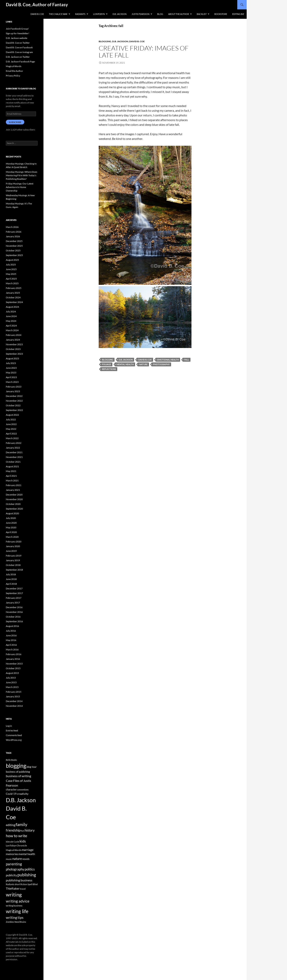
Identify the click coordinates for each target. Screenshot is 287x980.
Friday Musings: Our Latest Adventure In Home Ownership (20, 187)
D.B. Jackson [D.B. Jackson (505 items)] (21, 800)
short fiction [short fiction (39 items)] (21, 884)
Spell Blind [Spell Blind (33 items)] (33, 884)
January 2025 (13, 293)
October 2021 (13, 462)
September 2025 (14, 255)
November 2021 (14, 457)
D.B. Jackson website (17, 38)
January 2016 (13, 659)
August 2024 (12, 307)
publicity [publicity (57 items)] (11, 875)
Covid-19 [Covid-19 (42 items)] (11, 794)
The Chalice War (58, 14)
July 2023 (11, 363)
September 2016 (14, 621)
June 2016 (11, 635)
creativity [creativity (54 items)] (23, 794)
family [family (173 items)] (21, 824)
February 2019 (14, 556)
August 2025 (12, 260)
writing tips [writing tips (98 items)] (15, 917)
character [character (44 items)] (11, 789)
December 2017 (14, 588)
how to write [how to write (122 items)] (16, 836)
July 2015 (11, 678)
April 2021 (11, 476)
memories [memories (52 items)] (12, 854)
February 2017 (14, 598)
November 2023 (14, 344)
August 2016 (12, 626)
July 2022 (11, 419)
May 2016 (11, 640)
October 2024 (13, 297)
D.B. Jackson (120, 14)
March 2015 (12, 687)
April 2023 (11, 377)
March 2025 (12, 283)
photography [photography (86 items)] (15, 869)
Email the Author (14, 71)
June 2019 (11, 551)
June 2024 (11, 316)
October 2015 (13, 668)
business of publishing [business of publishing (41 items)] (18, 772)
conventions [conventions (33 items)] (23, 790)
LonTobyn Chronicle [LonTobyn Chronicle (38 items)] (16, 846)
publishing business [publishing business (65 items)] (19, 880)
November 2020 (14, 499)
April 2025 (11, 279)
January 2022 (13, 448)
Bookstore (221, 14)
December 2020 (14, 495)
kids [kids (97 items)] (23, 841)
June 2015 (11, 682)
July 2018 (11, 574)
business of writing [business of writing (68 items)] (19, 776)
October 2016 (13, 617)
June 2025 (11, 269)
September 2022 (14, 410)
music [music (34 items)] (9, 859)
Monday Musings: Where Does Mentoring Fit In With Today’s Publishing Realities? (22, 175)
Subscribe (15, 122)
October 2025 (13, 250)
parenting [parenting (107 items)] (14, 864)
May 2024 (11, 321)
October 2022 (13, 405)
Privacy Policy (13, 76)
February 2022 (14, 443)
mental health (125, 364)
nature (143, 364)
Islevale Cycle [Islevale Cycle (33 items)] (13, 842)
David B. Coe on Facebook (19, 47)
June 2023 (11, 368)
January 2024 (13, 340)
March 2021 (12, 481)
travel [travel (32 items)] (23, 889)
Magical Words (14, 66)
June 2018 (11, 579)
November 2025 (14, 246)
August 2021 (12, 466)
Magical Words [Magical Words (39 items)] (14, 850)
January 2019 (13, 560)
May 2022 (11, 429)
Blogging (105, 41)
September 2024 (14, 302)
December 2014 (14, 701)
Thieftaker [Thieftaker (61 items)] (13, 888)
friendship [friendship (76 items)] (13, 830)
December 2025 (14, 241)
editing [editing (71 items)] (11, 825)
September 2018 (14, 570)
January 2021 (13, 490)
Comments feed (14, 735)
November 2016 (14, 612)
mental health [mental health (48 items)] (27, 854)
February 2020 (14, 542)
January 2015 (13, 696)
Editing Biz (238, 14)
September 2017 (14, 593)
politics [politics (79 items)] (30, 869)
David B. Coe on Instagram (19, 52)
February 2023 (14, 387)
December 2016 (14, 607)
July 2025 (11, 265)
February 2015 (14, 692)
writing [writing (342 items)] (14, 895)
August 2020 (12, 513)
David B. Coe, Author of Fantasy (37, 5)
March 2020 (12, 537)
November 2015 (14, 664)
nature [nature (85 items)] (17, 859)
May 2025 (11, 274)
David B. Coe (37, 14)
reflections (109, 369)
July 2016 (11, 631)
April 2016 (11, 645)
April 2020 (11, 532)
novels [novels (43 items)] (26, 859)
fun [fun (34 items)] (23, 831)
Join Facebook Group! (17, 29)
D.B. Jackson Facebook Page (20, 62)
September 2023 (14, 354)
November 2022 (14, 401)
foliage (106, 364)
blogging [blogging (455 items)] (16, 766)
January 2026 (13, 236)
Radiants (80, 14)
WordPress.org (14, 740)
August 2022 (12, 415)
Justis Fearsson (140, 14)
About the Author (179, 14)
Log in (9, 726)
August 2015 (12, 673)
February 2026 (14, 232)
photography (161, 364)
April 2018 (11, 584)
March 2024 (12, 330)
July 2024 (11, 312)
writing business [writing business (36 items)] (14, 906)
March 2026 (12, 227)
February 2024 (14, 335)
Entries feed (12, 731)
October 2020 (13, 504)
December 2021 (14, 452)
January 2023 (13, 391)
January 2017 (13, 603)
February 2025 (14, 288)
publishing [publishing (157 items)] (27, 875)
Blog (160, 14)
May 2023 (11, 373)
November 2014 (14, 706)
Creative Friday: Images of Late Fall (144, 52)
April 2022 (11, 434)
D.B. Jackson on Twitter (18, 57)
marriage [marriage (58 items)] (28, 850)
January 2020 (13, 546)
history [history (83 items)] (30, 830)
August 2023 (12, 358)
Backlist (202, 14)
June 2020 (11, 523)
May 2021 (11, 471)
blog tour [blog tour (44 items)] (32, 767)
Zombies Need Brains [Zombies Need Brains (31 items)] (16, 922)
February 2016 (14, 654)
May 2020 (11, 527)
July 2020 (11, 518)
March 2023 (12, 382)
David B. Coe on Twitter (18, 43)
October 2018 (13, 565)
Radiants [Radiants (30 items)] (10, 884)
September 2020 (14, 509)
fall (187, 360)
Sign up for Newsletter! (18, 33)
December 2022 (14, 396)
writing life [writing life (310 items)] (17, 911)
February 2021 (14, 485)
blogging (108, 360)
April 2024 (11, 326)
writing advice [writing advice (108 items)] (18, 901)
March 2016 (12, 650)
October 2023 (13, 349)
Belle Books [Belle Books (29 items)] (11, 760)
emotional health (168, 360)
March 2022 (12, 438)
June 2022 (11, 424)
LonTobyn (99, 14)
